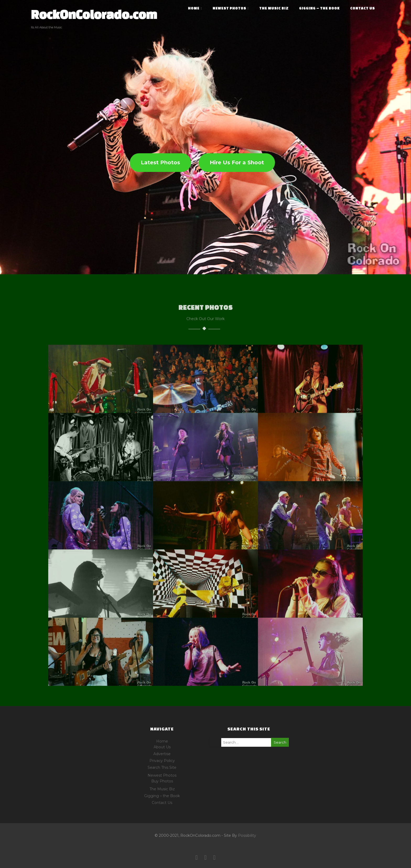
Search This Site (162, 767)
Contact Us (363, 8)
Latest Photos (160, 162)
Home (195, 8)
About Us (162, 747)
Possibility (247, 835)
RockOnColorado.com (94, 14)
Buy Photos (162, 781)
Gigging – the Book (319, 8)
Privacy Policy (162, 761)
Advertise (162, 754)
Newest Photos (231, 8)
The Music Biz (274, 8)
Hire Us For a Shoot (237, 162)
